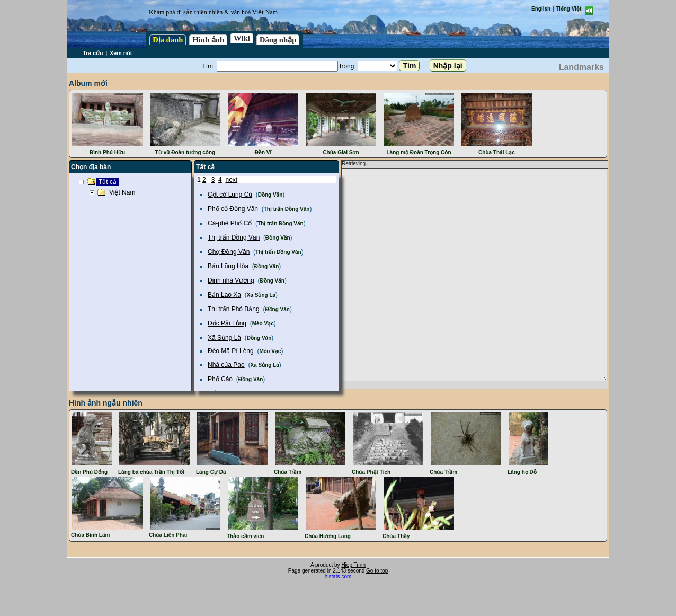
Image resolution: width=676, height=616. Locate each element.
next (231, 180)
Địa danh (168, 40)
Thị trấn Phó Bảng (234, 309)
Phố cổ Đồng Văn (233, 209)
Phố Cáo (220, 379)
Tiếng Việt (568, 9)
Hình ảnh (208, 40)
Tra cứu (93, 53)
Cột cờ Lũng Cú (230, 195)
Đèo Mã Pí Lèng (231, 351)
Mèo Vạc (263, 324)
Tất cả (205, 167)
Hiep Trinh (353, 565)
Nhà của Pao (226, 365)
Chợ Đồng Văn (229, 252)
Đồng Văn (270, 195)
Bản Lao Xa (224, 295)
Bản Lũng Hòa (228, 266)
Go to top (377, 571)
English (541, 9)
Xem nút (121, 53)
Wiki (242, 38)
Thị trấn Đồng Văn (287, 209)
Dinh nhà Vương (231, 280)
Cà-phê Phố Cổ (230, 223)
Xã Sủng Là (261, 295)
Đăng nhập (278, 40)
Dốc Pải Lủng (227, 323)
